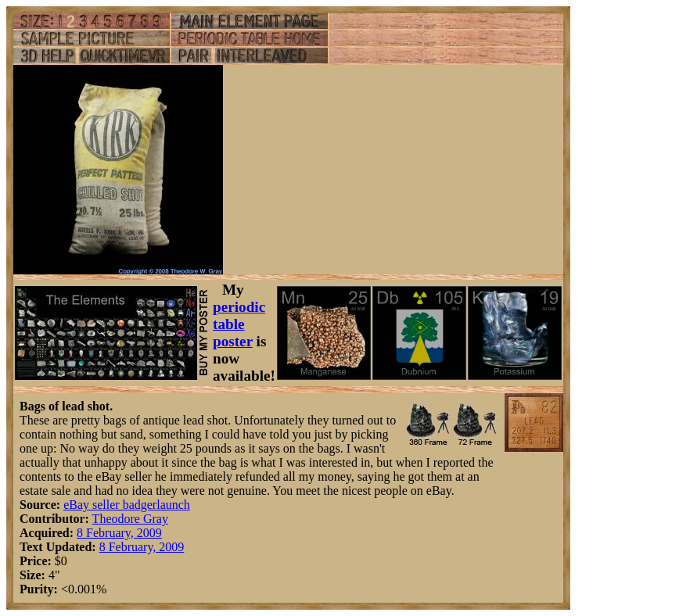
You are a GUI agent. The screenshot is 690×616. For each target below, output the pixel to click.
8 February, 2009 (119, 533)
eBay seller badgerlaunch (127, 505)
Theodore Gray (130, 519)
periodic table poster (239, 324)
